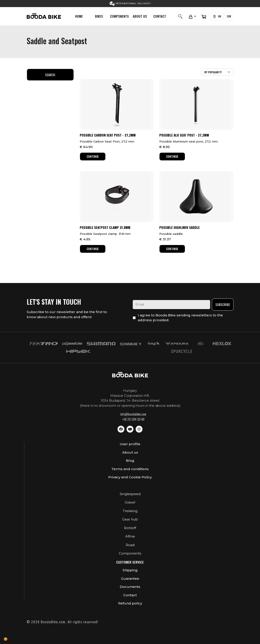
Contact (160, 16)
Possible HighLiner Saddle (179, 227)
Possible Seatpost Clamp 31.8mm (105, 227)
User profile (130, 444)
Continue (93, 156)
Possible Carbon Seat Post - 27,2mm (108, 135)
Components (119, 16)
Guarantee (130, 578)
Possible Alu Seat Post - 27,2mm (184, 135)
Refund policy (130, 603)
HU (217, 16)
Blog (130, 461)
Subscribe (223, 304)
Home (79, 16)
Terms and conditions (130, 469)
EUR (229, 16)
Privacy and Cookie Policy (130, 477)
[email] (171, 305)
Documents (130, 587)
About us (140, 16)
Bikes (99, 16)
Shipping (130, 570)
